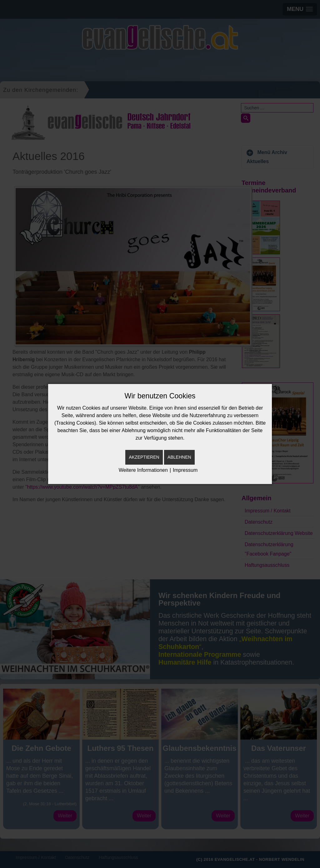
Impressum (185, 470)
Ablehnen (179, 457)
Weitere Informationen (143, 470)
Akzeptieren (144, 457)
